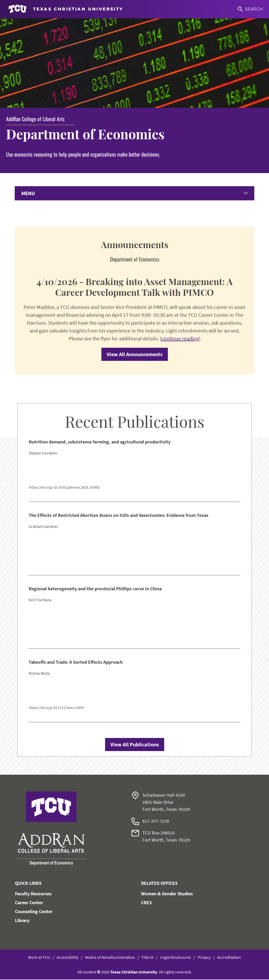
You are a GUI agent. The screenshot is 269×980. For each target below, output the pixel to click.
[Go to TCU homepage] (66, 9)
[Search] (250, 9)
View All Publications (135, 745)
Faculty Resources (33, 894)
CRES (146, 903)
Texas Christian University (134, 972)
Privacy (204, 958)
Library (22, 921)
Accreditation (229, 958)
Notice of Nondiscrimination (110, 958)
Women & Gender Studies (167, 894)
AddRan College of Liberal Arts (35, 119)
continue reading (180, 339)
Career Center (29, 903)
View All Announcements (135, 355)
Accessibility (68, 958)
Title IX (148, 958)
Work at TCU (39, 958)
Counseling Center (34, 912)
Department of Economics (85, 134)
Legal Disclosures (176, 958)
